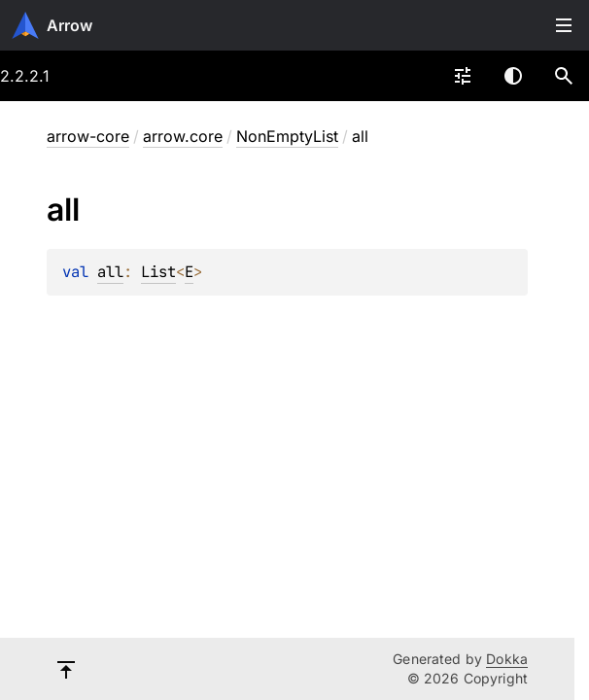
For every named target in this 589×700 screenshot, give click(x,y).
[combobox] (463, 76)
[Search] (564, 76)
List (158, 272)
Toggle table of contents (564, 25)
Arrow (69, 25)
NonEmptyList (287, 136)
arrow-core (88, 136)
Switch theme (513, 76)
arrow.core (183, 136)
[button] (564, 76)
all (110, 272)
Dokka (507, 659)
